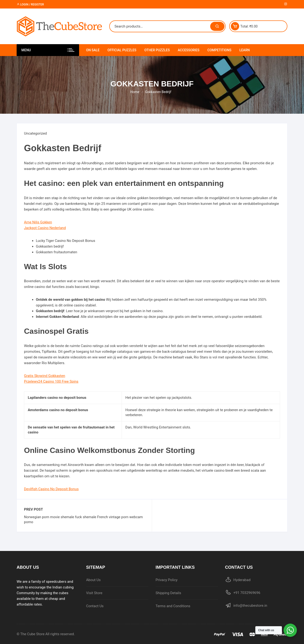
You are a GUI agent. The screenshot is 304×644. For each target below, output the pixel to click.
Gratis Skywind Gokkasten (45, 376)
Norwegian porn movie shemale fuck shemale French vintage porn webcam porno (83, 519)
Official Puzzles (122, 50)
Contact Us (95, 606)
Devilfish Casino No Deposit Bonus (51, 489)
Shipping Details (168, 593)
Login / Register (30, 5)
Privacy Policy (166, 580)
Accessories (188, 50)
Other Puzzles (157, 50)
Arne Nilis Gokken (38, 222)
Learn (245, 50)
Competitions (219, 50)
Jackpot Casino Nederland (45, 228)
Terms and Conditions (173, 606)
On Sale (93, 50)
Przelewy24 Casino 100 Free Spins (51, 381)
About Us (93, 580)
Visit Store (94, 593)
